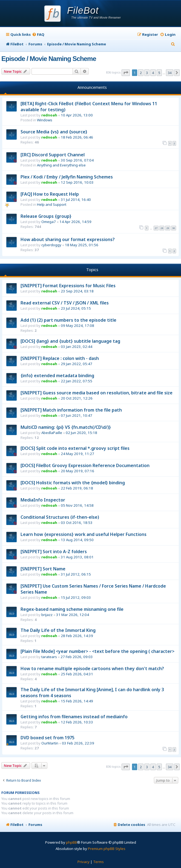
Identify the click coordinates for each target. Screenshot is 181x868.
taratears (49, 657)
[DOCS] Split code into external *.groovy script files (75, 448)
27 (156, 228)
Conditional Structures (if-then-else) (60, 517)
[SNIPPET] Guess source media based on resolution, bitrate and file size (97, 393)
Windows (45, 120)
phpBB (71, 842)
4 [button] (153, 73)
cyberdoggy (51, 245)
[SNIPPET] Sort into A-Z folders (54, 552)
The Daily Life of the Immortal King (58, 630)
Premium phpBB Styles (107, 849)
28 (162, 228)
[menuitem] (38, 35)
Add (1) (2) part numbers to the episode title (68, 320)
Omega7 (49, 222)
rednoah (49, 115)
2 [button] (141, 73)
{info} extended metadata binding (57, 376)
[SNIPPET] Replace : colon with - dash (60, 358)
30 (174, 228)
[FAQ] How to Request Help (50, 194)
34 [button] (170, 73)
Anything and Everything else (61, 165)
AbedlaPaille (52, 433)
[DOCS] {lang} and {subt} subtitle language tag (70, 341)
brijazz (47, 615)
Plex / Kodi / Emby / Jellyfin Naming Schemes (67, 177)
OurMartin (50, 743)
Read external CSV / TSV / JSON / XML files (65, 303)
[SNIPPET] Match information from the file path (71, 410)
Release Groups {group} (46, 216)
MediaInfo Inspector (43, 500)
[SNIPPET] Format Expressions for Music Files (68, 286)
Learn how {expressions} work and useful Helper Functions (84, 534)
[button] (126, 73)
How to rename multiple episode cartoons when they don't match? (92, 668)
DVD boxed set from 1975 (48, 738)
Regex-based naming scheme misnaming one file (72, 609)
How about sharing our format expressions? (68, 239)
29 (168, 228)
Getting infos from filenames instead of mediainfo (74, 717)
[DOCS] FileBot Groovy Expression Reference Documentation (85, 465)
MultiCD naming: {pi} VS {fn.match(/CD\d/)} (66, 427)
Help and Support (52, 204)
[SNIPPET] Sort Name (43, 569)
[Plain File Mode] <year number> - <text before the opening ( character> (97, 651)
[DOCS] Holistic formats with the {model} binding (73, 483)
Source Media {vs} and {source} (54, 132)
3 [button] (147, 73)
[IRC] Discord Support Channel (53, 155)
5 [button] (159, 73)
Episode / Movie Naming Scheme (49, 59)
